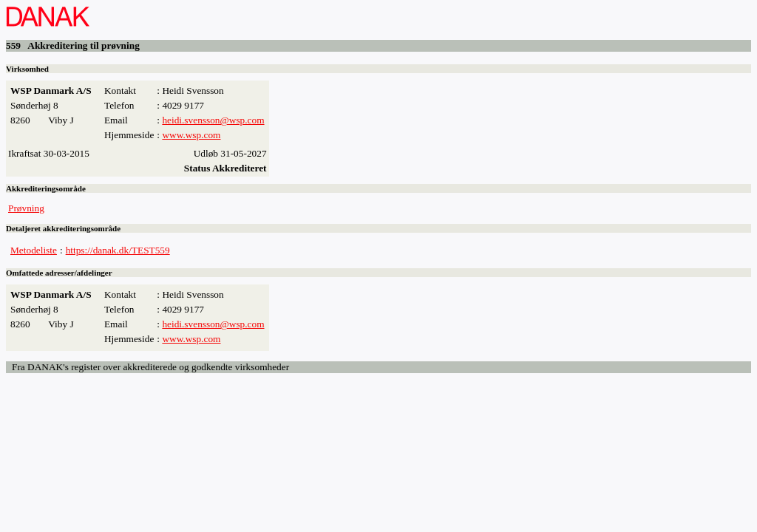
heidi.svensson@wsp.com (213, 120)
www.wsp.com (191, 135)
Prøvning (26, 208)
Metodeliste (34, 250)
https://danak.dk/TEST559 (118, 250)
